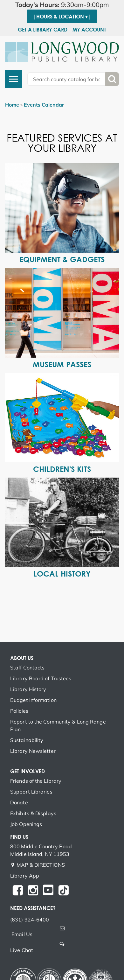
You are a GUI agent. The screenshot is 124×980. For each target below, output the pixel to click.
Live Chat (22, 950)
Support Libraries (31, 792)
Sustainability (27, 740)
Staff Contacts (27, 668)
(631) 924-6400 (30, 920)
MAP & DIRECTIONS (41, 865)
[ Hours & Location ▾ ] (62, 17)
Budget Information (33, 700)
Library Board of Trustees (41, 678)
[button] (62, 5)
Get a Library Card (43, 30)
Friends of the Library (36, 781)
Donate (19, 802)
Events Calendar (44, 105)
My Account (89, 30)
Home (12, 105)
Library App (25, 876)
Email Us (22, 934)
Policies (19, 711)
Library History (28, 689)
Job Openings (26, 824)
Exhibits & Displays (33, 813)
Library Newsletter (33, 751)
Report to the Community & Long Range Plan (58, 725)
